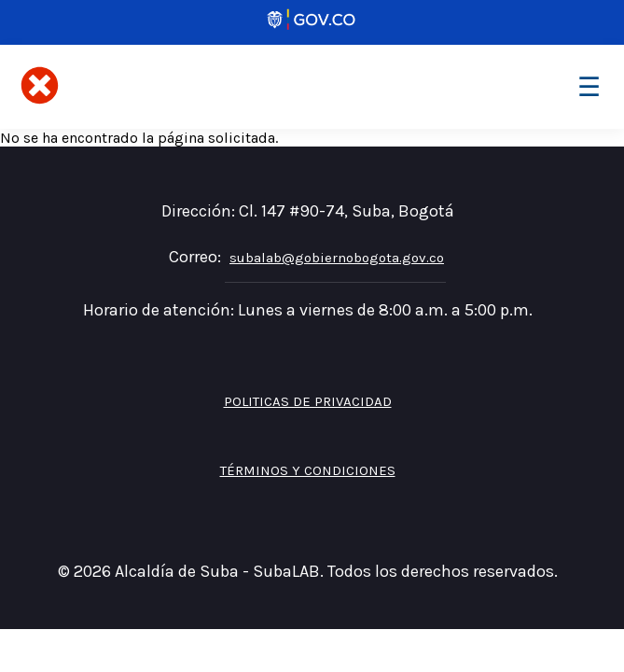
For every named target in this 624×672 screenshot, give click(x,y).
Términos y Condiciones (308, 470)
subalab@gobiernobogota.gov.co (337, 258)
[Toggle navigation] (589, 87)
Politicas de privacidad (308, 401)
